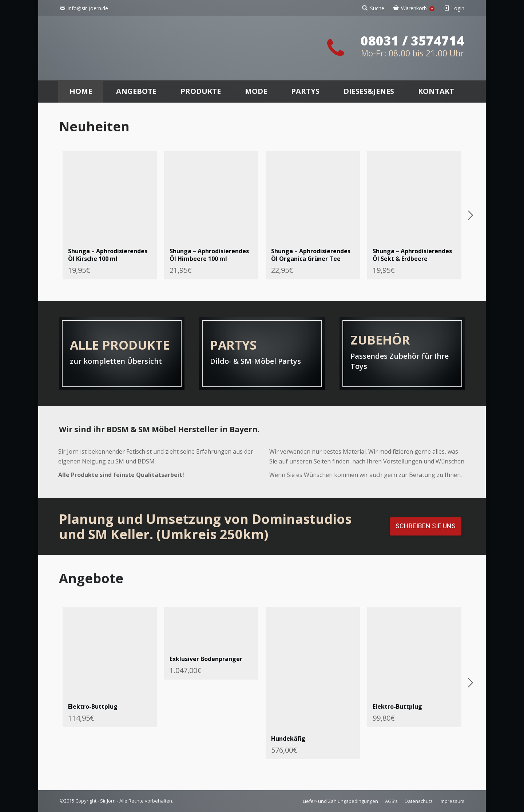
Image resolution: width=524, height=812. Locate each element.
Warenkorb (418, 8)
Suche (377, 8)
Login (458, 8)
